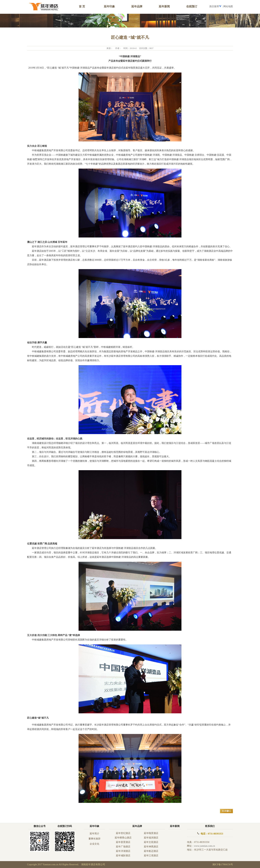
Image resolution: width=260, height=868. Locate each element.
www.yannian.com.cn (205, 846)
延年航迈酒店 (151, 851)
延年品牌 (137, 6)
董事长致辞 (94, 839)
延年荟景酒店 (123, 842)
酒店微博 (214, 6)
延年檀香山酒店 (123, 838)
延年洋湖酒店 (123, 851)
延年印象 (94, 826)
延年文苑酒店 (151, 842)
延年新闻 (164, 6)
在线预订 (192, 6)
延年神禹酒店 (151, 847)
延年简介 (94, 834)
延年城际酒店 (123, 856)
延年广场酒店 (123, 847)
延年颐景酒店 (151, 833)
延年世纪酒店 (123, 833)
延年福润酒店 (151, 838)
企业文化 (94, 844)
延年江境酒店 (151, 856)
